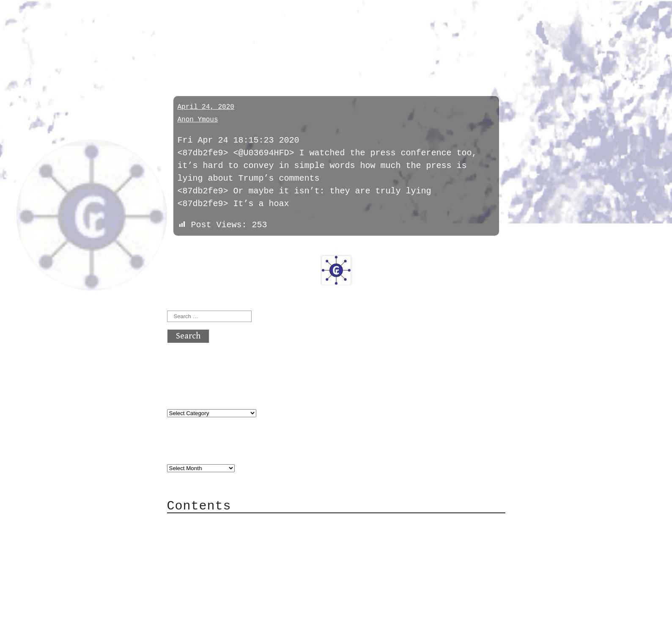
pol (177, 56)
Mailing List (214, 562)
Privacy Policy (219, 574)
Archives (187, 451)
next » (224, 249)
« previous (187, 249)
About (197, 524)
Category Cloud (219, 536)
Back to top (195, 625)
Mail (194, 549)
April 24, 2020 (206, 107)
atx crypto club (246, 22)
